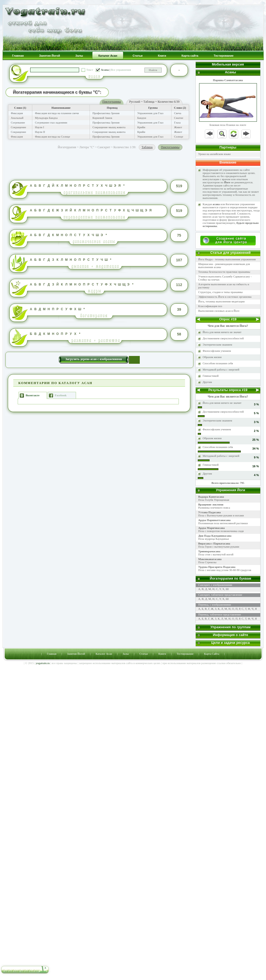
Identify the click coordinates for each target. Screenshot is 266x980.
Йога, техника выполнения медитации (221, 301)
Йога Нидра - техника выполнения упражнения (227, 259)
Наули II (40, 132)
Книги (162, 654)
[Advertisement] (99, 163)
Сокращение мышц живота (109, 127)
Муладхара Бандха (46, 118)
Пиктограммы (112, 102)
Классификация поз (210, 306)
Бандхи (142, 118)
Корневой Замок (102, 118)
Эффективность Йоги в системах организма (225, 297)
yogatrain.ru (43, 663)
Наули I (39, 127)
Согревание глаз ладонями (51, 122)
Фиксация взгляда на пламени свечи (57, 113)
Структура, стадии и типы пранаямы (221, 292)
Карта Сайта (212, 654)
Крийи (141, 127)
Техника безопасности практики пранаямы (224, 272)
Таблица (147, 147)
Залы (126, 654)
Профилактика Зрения (106, 113)
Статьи (143, 654)
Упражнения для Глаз (150, 113)
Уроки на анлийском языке (215, 154)
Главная (52, 654)
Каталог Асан (104, 654)
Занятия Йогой (76, 654)
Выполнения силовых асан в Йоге (219, 311)
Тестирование (185, 654)
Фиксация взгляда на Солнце (52, 137)
